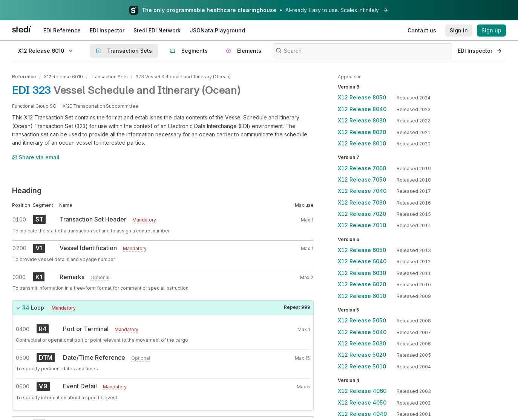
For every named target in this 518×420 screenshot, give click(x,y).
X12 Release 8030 (362, 120)
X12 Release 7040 (362, 191)
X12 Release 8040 (362, 109)
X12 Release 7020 (362, 214)
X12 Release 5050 (362, 320)
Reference (24, 77)
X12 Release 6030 (362, 273)
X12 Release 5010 (362, 366)
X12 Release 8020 (362, 132)
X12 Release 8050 (362, 97)
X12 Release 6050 (362, 250)
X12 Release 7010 (362, 225)
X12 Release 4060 (362, 391)
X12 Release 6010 (63, 77)
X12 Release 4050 (362, 402)
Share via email (36, 157)
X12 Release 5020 (362, 355)
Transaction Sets (109, 77)
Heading (27, 191)
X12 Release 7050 (362, 179)
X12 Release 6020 (362, 284)
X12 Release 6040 (362, 261)
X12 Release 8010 (362, 143)
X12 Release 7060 (362, 168)
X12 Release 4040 (362, 414)
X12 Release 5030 (362, 343)
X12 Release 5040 (362, 332)
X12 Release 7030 (362, 202)
